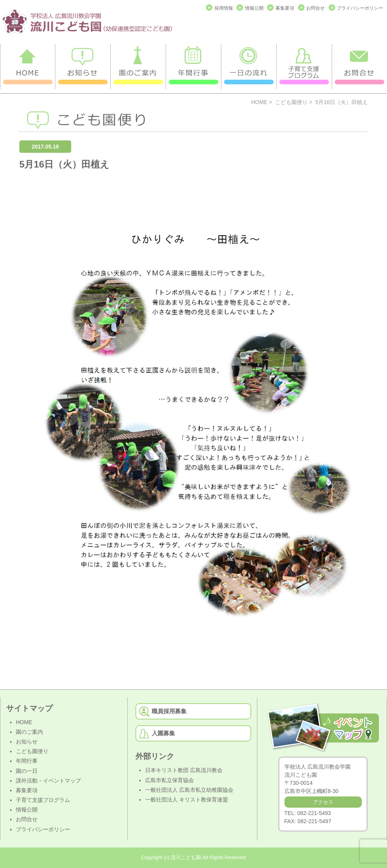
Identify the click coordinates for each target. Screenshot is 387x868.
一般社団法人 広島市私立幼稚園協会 (189, 790)
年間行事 (27, 761)
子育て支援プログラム (43, 800)
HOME (259, 102)
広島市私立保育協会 (170, 780)
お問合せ (315, 8)
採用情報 (224, 8)
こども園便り (291, 102)
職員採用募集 (169, 711)
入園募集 (163, 733)
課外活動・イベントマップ (48, 781)
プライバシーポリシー (360, 8)
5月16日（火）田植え (64, 164)
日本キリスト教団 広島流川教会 (184, 770)
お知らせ (27, 742)
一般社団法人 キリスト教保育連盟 (187, 800)
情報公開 (254, 8)
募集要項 (285, 8)
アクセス (323, 802)
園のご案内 (29, 732)
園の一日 (27, 771)
